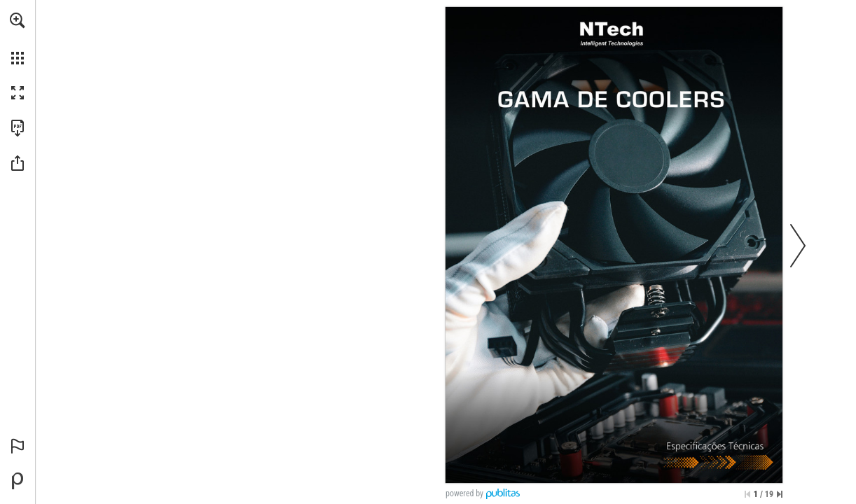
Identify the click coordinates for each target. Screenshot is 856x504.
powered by (464, 493)
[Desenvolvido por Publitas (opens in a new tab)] (18, 481)
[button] (18, 20)
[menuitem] (18, 38)
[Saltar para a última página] (780, 494)
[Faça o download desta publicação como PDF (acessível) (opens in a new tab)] (18, 128)
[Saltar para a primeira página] (747, 494)
